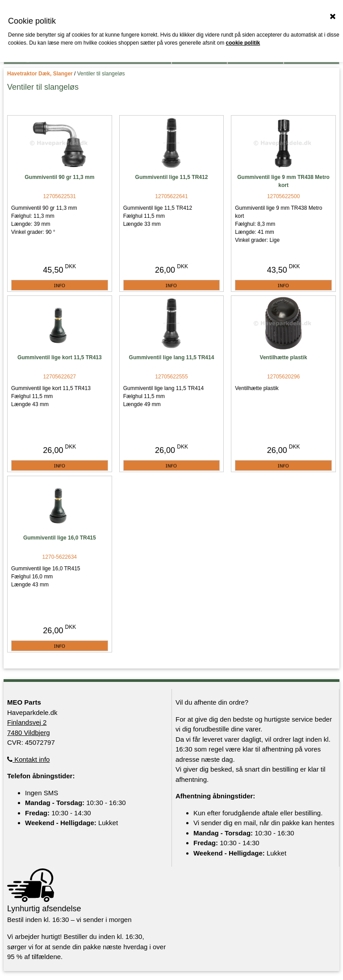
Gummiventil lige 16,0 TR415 (60, 538)
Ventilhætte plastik (284, 357)
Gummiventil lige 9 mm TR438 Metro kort (283, 181)
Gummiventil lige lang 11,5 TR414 (172, 357)
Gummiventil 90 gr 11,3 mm (59, 177)
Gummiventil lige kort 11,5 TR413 (60, 357)
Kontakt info (28, 759)
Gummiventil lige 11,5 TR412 (172, 177)
